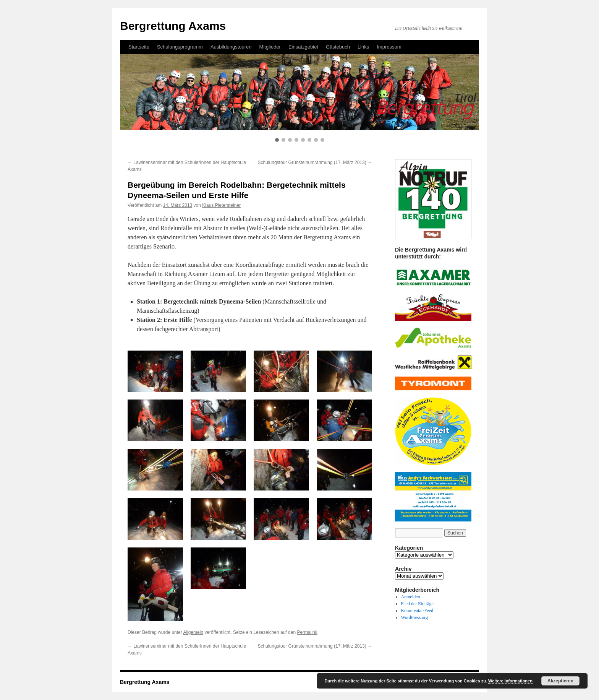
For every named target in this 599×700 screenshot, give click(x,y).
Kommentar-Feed (417, 611)
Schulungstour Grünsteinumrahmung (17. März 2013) (315, 162)
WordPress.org (414, 617)
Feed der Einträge (417, 604)
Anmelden (411, 597)
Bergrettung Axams (145, 682)
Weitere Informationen (510, 681)
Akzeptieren (560, 681)
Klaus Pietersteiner (221, 205)
